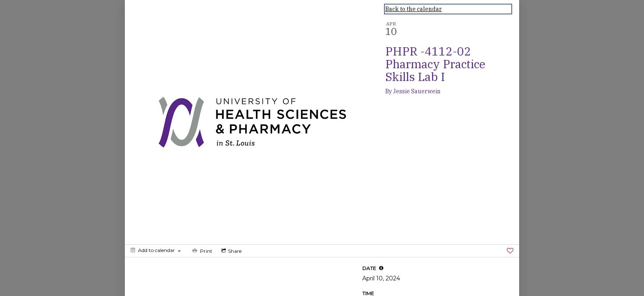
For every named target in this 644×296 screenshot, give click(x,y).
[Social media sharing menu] (231, 251)
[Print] (201, 251)
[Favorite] (510, 251)
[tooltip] (381, 268)
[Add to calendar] (156, 250)
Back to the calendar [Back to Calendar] (414, 9)
